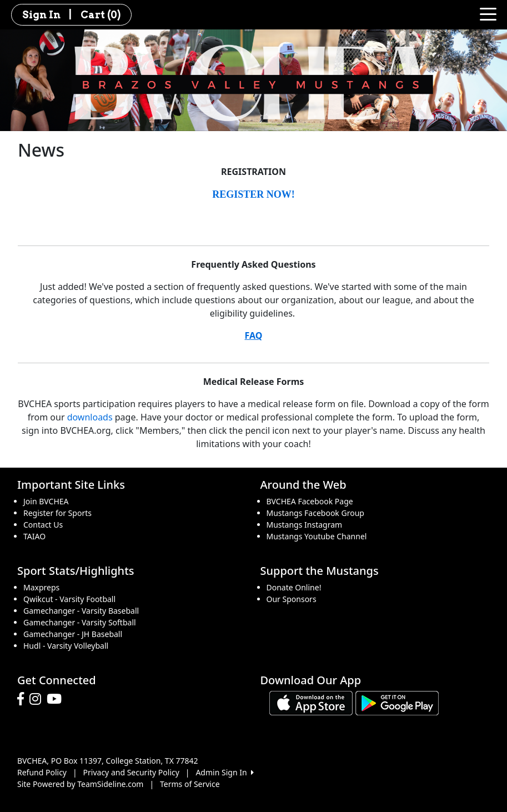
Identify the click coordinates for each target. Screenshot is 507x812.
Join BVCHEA (46, 501)
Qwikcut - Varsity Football (69, 599)
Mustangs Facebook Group (315, 513)
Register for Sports (57, 513)
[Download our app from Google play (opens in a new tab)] (397, 702)
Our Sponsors (292, 599)
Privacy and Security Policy (131, 772)
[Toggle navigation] (488, 13)
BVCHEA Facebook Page (310, 501)
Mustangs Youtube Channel (317, 536)
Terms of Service (190, 784)
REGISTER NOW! (254, 194)
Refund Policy (42, 772)
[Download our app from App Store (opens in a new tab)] (311, 702)
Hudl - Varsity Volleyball (66, 646)
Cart (101, 15)
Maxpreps (41, 587)
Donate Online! (294, 587)
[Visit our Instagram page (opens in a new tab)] (38, 699)
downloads (90, 417)
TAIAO (34, 536)
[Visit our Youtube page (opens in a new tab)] (57, 699)
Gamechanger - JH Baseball (73, 634)
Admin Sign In (224, 772)
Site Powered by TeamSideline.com (80, 784)
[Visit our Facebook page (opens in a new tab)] (23, 699)
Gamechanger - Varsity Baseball (81, 611)
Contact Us (43, 525)
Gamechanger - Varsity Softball (80, 622)
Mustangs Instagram (305, 525)
